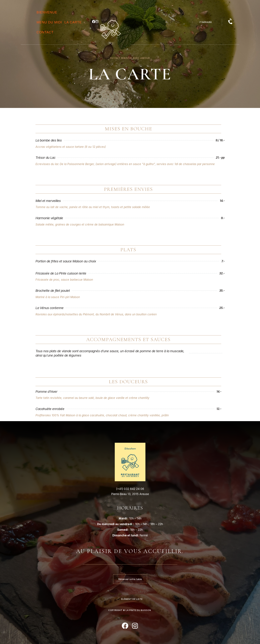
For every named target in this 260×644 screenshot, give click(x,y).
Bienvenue (47, 12)
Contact (45, 32)
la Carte (73, 22)
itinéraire (206, 22)
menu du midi (49, 22)
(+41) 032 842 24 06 (130, 489)
